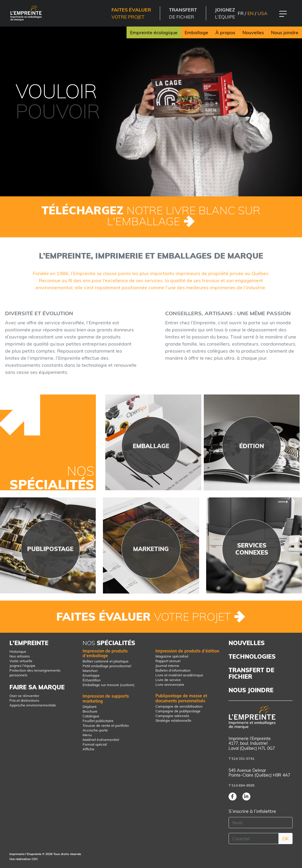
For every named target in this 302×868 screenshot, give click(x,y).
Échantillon (92, 680)
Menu (87, 735)
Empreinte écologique (154, 32)
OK (285, 839)
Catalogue (91, 716)
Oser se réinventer (24, 696)
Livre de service (168, 680)
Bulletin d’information (173, 670)
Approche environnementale (33, 705)
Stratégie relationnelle (173, 720)
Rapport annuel (168, 661)
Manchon (90, 671)
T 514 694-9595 (242, 785)
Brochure (90, 711)
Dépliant (90, 707)
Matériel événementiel (101, 740)
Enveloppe (91, 675)
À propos (225, 32)
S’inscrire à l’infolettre (252, 811)
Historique (18, 651)
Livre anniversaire (170, 684)
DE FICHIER (183, 13)
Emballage (196, 32)
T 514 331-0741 (242, 758)
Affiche (88, 749)
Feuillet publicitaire (98, 721)
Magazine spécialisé (172, 656)
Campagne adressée (172, 716)
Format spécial (95, 744)
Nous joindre (285, 32)
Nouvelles (253, 32)
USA (262, 13)
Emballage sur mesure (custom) (109, 685)
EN (251, 13)
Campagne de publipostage (178, 711)
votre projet (131, 13)
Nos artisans (20, 656)
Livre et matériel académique (179, 675)
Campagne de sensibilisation (179, 706)
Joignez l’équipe (22, 666)
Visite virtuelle (21, 661)
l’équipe (225, 13)
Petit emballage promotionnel (107, 666)
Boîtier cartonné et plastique (106, 661)
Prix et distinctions (24, 700)
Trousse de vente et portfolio (106, 725)
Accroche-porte (95, 730)
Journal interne (167, 666)
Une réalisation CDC (24, 859)
